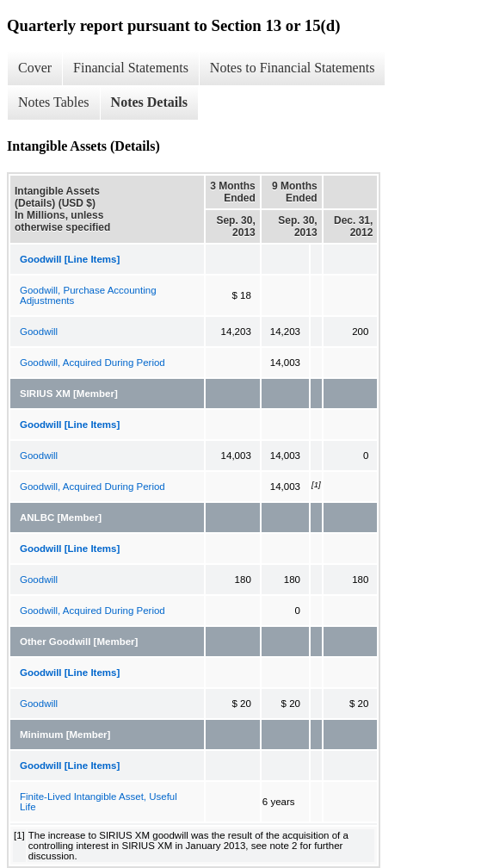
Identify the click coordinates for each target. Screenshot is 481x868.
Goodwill (39, 332)
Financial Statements (131, 68)
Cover (35, 68)
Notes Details (149, 102)
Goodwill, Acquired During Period (92, 363)
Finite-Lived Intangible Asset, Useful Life (99, 802)
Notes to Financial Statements (293, 68)
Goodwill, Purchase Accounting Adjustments (88, 295)
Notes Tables (54, 102)
